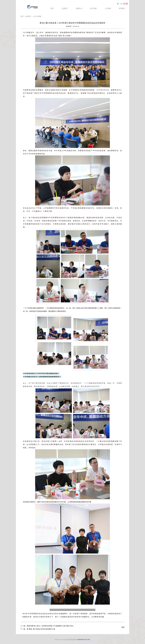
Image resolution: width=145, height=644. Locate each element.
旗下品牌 (93, 8)
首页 (52, 8)
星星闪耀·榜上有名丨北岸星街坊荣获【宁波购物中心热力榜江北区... (51, 626)
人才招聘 (108, 8)
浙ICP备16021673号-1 (84, 640)
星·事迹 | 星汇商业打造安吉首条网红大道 (41, 629)
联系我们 (122, 8)
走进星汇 (65, 8)
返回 (123, 627)
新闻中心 (79, 8)
